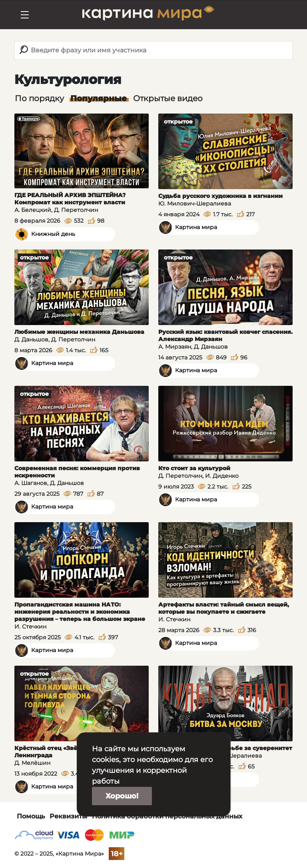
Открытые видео (168, 98)
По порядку (39, 98)
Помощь (31, 816)
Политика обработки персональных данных (167, 816)
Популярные (99, 98)
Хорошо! (122, 796)
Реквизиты (68, 816)
